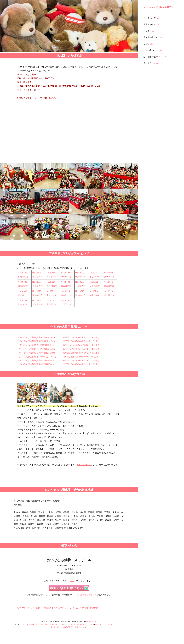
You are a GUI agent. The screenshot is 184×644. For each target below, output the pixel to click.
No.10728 (22, 301)
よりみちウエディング (68, 624)
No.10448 (37, 273)
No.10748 (51, 301)
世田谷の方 (52, 304)
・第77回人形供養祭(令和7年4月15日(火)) (36, 349)
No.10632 (37, 282)
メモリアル (159, 7)
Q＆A (149, 44)
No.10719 (108, 291)
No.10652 (94, 282)
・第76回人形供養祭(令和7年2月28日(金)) (80, 349)
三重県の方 (52, 277)
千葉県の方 (80, 277)
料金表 (149, 31)
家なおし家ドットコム (78, 627)
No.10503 (65, 273)
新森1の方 (23, 304)
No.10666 (108, 282)
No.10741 (37, 301)
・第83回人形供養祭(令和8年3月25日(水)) (36, 337)
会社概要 (151, 63)
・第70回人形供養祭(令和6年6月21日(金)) (80, 360)
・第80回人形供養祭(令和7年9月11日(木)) (80, 341)
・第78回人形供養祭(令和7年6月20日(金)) (80, 345)
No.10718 (94, 291)
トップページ (152, 18)
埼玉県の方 (95, 286)
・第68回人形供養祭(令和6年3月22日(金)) (80, 364)
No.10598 (108, 273)
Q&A (72, 581)
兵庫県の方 (23, 286)
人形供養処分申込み (59, 608)
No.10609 (22, 282)
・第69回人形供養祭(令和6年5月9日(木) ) (36, 364)
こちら (53, 98)
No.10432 (22, 273)
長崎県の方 (23, 277)
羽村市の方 (52, 295)
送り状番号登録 (155, 57)
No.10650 (80, 282)
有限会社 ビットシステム (85, 624)
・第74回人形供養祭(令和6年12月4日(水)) (80, 353)
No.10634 (65, 282)
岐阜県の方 (109, 277)
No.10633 (51, 282)
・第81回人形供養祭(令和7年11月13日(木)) (37, 341)
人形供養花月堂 (84, 465)
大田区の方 (66, 304)
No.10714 (65, 291)
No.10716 (80, 291)
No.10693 (37, 291)
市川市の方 (66, 277)
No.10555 (80, 273)
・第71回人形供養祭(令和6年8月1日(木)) (36, 360)
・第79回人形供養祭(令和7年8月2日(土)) (36, 345)
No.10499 (51, 273)
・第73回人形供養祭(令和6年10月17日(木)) (37, 357)
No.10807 (65, 301)
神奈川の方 (66, 295)
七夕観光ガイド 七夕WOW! (60, 627)
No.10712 (51, 291)
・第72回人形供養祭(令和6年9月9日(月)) (79, 357)
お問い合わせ (153, 50)
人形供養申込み (153, 37)
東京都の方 (37, 277)
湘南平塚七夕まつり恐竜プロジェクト (108, 624)
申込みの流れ (152, 24)
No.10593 (94, 273)
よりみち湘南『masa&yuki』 (49, 624)
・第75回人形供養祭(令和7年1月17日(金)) (36, 353)
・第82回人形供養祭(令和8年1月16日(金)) (80, 337)
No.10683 (22, 291)
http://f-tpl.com (91, 621)
